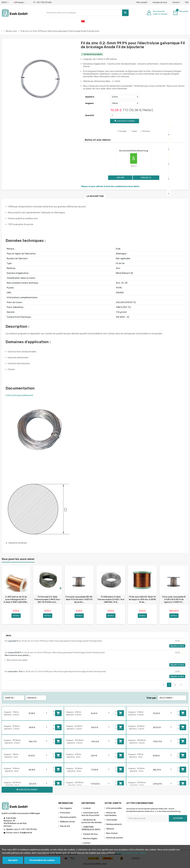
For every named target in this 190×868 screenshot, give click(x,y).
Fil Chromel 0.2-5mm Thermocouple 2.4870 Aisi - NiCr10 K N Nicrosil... (48, 599)
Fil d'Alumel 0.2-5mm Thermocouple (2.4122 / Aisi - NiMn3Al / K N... (111, 599)
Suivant (181, 685)
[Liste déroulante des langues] (20, 3)
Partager (122, 131)
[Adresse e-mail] (148, 818)
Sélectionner (167, 698)
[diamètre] (125, 97)
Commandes (112, 820)
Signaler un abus (177, 646)
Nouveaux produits (68, 817)
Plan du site (65, 826)
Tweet (133, 131)
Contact (176, 2)
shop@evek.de (26, 833)
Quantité (90, 115)
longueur (90, 103)
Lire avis (120, 178)
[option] (16, 595)
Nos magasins (66, 808)
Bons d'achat (112, 833)
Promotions (65, 813)
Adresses (110, 829)
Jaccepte (13, 860)
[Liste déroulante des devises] (5, 3)
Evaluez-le (146, 178)
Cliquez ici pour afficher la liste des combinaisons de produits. (110, 186)
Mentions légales (90, 839)
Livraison (87, 808)
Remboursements (114, 824)
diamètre (90, 97)
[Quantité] (125, 116)
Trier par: (152, 698)
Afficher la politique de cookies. (131, 853)
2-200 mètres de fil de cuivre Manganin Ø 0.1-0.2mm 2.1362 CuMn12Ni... (16, 599)
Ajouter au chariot (58, 713)
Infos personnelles (114, 808)
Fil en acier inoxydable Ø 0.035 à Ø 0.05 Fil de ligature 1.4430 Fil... (174, 599)
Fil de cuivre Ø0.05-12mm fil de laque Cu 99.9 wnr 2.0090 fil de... (142, 599)
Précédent (163, 685)
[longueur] (125, 103)
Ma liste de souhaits (115, 838)
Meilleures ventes (68, 822)
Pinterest (145, 131)
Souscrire (178, 818)
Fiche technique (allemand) (19, 395)
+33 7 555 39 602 (42, 2)
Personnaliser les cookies (42, 860)
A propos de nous (160, 2)
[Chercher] (87, 13)
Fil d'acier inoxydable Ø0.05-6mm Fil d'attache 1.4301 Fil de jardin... (79, 599)
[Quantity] (48, 713)
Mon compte (142, 2)
